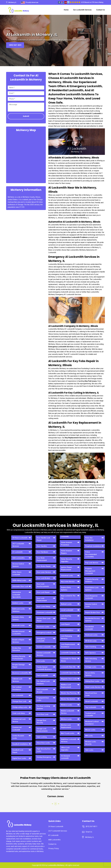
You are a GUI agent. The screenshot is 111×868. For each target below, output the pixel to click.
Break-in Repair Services (18, 641)
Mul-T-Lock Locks (68, 733)
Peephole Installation (93, 546)
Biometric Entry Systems (18, 618)
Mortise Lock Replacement (66, 726)
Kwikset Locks (66, 604)
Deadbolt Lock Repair (18, 751)
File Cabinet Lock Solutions (43, 682)
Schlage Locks (91, 667)
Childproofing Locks (20, 707)
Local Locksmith (67, 610)
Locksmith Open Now (69, 673)
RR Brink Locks (91, 641)
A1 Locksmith (18, 552)
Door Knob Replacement (42, 559)
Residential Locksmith (89, 628)
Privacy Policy (54, 849)
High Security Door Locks (44, 750)
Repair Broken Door (93, 612)
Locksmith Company (69, 653)
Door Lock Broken (43, 578)
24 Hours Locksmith (20, 538)
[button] (52, 804)
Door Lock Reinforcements (43, 585)
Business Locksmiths (20, 673)
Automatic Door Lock (20, 586)
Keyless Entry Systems (66, 589)
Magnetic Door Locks (69, 679)
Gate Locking (42, 737)
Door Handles (42, 546)
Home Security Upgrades (66, 560)
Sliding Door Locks (92, 681)
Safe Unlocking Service (91, 660)
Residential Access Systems (92, 620)
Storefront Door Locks (91, 694)
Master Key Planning (69, 693)
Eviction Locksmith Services (44, 654)
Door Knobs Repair (44, 566)
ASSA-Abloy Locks (19, 580)
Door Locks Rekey (43, 607)
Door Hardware (42, 552)
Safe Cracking (91, 647)
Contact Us (101, 10)
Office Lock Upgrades (65, 749)
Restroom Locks (91, 635)
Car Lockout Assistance (17, 688)
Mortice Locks (66, 719)
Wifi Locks (89, 736)
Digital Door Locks (19, 758)
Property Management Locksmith (90, 571)
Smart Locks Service (93, 687)
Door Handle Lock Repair (43, 539)
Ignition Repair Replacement (66, 568)
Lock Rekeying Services (66, 637)
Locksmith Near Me (68, 667)
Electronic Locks (43, 627)
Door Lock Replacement (42, 599)
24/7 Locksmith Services (18, 545)
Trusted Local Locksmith (90, 714)
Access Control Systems (18, 565)
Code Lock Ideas (19, 713)
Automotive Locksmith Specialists (17, 595)
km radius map (26, 157)
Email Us (89, 832)
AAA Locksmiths (19, 558)
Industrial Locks (67, 576)
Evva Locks (41, 661)
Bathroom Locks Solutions (19, 610)
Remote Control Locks (91, 605)
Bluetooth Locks (19, 625)
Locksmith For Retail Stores (69, 660)
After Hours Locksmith (17, 573)
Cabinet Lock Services (17, 680)
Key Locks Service (68, 582)
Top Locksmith (91, 707)
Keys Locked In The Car (68, 597)
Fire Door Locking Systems (43, 707)
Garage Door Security (42, 722)
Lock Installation (67, 630)
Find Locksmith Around (42, 691)
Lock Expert (65, 624)
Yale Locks (89, 750)
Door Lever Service (44, 572)
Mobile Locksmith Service (68, 712)
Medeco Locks (66, 705)
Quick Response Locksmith (91, 597)
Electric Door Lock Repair (44, 620)
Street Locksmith (92, 701)
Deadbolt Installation (20, 744)
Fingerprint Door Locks (43, 699)
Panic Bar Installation (89, 539)
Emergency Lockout (44, 633)
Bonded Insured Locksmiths (18, 633)
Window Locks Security (91, 743)
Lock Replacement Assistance (68, 646)
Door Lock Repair (43, 592)
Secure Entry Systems (90, 674)
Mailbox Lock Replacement (66, 686)
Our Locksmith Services (82, 10)
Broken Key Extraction (17, 649)
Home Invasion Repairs (67, 552)
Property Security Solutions (92, 580)
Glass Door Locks (43, 743)
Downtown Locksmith (45, 612)
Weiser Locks (90, 730)
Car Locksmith (18, 695)
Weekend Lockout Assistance (92, 723)
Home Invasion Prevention (67, 544)
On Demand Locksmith (65, 757)
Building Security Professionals (19, 658)
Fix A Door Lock (43, 714)
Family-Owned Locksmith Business (44, 668)
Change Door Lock (19, 701)
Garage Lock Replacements (42, 730)
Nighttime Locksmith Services (69, 740)
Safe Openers (90, 653)
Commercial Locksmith (17, 729)
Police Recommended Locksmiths (91, 554)
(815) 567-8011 (15, 45)
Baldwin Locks (18, 603)
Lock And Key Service (66, 617)
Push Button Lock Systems (92, 589)
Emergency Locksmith (41, 640)
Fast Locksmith (42, 675)
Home (66, 10)
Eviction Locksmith (44, 647)
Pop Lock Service (92, 563)
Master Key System (68, 699)
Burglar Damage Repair (19, 666)
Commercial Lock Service (19, 720)
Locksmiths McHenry (56, 865)
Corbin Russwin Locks (18, 737)
